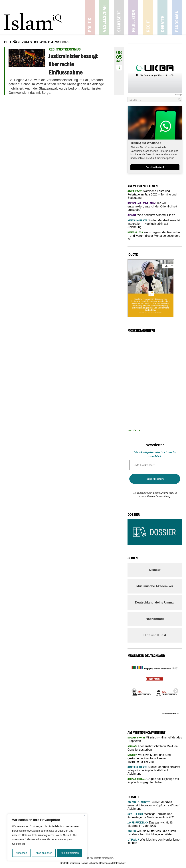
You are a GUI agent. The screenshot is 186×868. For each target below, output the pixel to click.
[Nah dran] (85, 816)
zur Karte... (135, 430)
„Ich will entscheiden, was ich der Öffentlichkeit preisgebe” (152, 206)
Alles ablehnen (44, 853)
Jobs (84, 863)
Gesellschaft (104, 17)
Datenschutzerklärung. (159, 496)
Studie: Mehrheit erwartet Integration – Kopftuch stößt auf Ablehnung (154, 224)
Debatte (162, 17)
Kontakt (64, 863)
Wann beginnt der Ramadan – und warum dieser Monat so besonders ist (154, 236)
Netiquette (94, 863)
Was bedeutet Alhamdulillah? (151, 215)
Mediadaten (106, 863)
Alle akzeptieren (70, 853)
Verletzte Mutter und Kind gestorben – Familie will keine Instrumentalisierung (149, 758)
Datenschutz (120, 863)
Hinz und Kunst (155, 635)
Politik (90, 17)
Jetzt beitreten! (155, 167)
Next (175, 690)
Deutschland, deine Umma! (155, 602)
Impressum (75, 863)
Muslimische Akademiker (155, 586)
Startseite (119, 17)
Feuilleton (133, 17)
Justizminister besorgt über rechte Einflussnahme (73, 64)
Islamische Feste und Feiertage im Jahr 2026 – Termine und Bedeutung (152, 194)
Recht (148, 17)
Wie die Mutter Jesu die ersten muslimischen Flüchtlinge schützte (152, 833)
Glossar (155, 570)
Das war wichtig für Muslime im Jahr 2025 (151, 824)
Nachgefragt (155, 619)
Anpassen (21, 853)
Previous (133, 690)
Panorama (177, 17)
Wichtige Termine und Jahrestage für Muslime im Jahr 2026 (151, 816)
